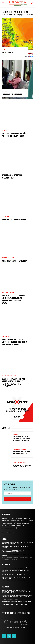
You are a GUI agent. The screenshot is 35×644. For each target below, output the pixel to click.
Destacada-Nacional (9, 258)
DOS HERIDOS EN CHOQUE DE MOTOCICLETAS (14, 575)
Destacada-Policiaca (19, 463)
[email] (17, 493)
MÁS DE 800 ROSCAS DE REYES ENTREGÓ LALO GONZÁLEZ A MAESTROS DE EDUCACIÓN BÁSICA (13, 299)
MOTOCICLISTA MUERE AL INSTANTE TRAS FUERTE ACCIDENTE (22, 466)
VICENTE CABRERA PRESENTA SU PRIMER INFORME (15, 604)
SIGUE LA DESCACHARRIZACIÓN (10, 599)
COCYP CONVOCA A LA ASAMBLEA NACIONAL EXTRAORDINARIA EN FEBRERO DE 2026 (13, 551)
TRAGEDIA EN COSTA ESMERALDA (14, 219)
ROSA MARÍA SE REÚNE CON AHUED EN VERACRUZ (12, 176)
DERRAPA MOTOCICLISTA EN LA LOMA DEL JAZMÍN (15, 568)
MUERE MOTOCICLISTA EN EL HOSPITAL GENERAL (14, 581)
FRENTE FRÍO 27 (8, 53)
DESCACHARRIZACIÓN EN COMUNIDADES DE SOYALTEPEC (16, 602)
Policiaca (5, 216)
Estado (4, 49)
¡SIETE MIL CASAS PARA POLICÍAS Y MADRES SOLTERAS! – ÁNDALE (14, 135)
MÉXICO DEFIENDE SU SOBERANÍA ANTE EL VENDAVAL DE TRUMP (21, 452)
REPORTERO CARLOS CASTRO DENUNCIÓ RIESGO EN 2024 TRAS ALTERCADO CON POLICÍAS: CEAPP (22, 438)
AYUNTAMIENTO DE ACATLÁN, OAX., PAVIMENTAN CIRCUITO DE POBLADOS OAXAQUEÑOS (17, 559)
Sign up (18, 499)
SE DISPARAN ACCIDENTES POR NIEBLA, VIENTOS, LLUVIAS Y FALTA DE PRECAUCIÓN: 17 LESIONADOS (13, 382)
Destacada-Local (8, 292)
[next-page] (6, 475)
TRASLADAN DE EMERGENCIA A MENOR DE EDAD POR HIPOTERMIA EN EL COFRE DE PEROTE (14, 342)
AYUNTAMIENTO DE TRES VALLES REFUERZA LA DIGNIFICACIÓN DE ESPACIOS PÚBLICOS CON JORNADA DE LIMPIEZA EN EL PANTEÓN (17, 591)
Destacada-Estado (8, 172)
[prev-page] (3, 475)
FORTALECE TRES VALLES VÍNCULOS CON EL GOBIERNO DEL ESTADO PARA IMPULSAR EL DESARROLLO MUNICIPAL (17, 596)
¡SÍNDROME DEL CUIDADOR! (12, 94)
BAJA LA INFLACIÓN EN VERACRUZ (14, 261)
